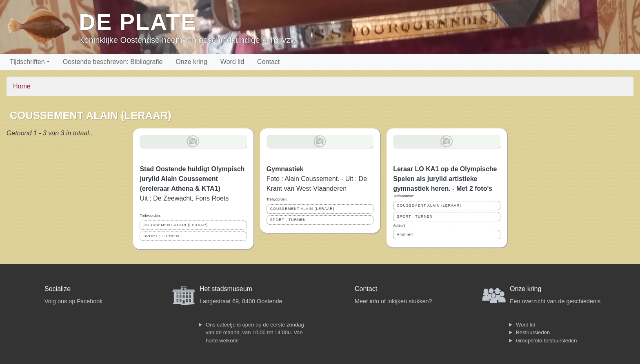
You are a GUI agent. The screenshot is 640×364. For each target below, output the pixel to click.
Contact (268, 62)
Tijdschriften (27, 62)
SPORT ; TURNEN (161, 236)
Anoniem (405, 234)
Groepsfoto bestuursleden (547, 341)
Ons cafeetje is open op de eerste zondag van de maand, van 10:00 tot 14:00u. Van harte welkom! (255, 333)
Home (22, 86)
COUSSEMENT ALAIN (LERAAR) (176, 225)
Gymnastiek (285, 169)
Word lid (232, 62)
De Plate (138, 22)
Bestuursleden (533, 332)
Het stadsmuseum (226, 289)
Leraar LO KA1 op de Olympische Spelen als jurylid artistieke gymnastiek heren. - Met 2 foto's (445, 179)
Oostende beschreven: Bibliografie (113, 62)
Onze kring (191, 62)
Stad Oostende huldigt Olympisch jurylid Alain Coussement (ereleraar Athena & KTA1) (192, 179)
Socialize (58, 289)
